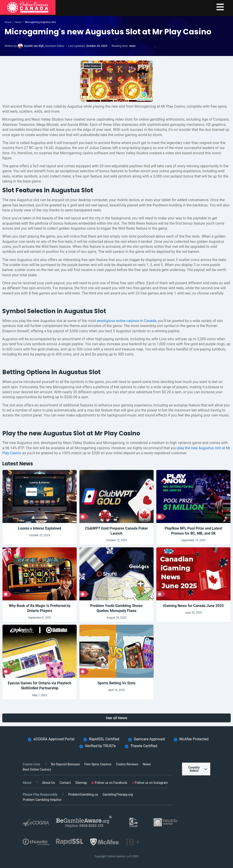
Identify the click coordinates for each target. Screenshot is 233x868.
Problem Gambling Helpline (42, 800)
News (18, 22)
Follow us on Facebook (109, 783)
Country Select (198, 769)
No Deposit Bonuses (65, 764)
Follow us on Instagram (150, 783)
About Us (49, 783)
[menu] (220, 7)
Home (8, 22)
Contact (65, 783)
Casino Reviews (127, 764)
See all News (117, 718)
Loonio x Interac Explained (39, 528)
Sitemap (81, 783)
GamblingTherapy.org (118, 794)
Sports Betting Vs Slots (116, 683)
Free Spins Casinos (98, 764)
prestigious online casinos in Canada (127, 321)
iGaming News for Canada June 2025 (194, 606)
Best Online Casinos (37, 769)
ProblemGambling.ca (83, 794)
